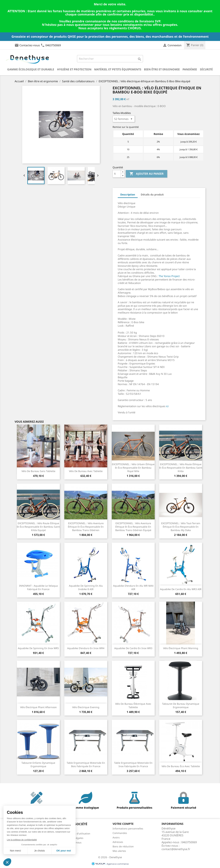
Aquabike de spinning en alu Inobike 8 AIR (86, 587)
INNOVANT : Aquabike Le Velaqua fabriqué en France (38, 587)
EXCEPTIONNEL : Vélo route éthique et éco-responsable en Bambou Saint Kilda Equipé (38, 527)
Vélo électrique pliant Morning (181, 648)
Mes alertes (119, 851)
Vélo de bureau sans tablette (38, 471)
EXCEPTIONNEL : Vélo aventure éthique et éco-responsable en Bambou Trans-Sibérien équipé (133, 527)
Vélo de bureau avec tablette (86, 471)
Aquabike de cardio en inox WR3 (133, 648)
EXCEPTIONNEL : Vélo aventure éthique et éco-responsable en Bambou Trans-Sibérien (86, 527)
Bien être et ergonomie (162, 69)
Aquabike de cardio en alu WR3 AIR (181, 589)
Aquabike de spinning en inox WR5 (38, 648)
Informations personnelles (128, 829)
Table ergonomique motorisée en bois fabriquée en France (86, 764)
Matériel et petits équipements (118, 69)
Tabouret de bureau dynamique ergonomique (181, 705)
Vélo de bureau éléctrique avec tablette (133, 705)
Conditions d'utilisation (77, 833)
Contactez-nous (30, 45)
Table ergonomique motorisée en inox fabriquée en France (133, 764)
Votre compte (123, 824)
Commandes (120, 833)
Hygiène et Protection (74, 69)
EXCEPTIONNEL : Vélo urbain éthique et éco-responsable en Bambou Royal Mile (133, 468)
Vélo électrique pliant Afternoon (38, 707)
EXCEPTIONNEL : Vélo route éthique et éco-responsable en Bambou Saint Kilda (181, 468)
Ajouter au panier (147, 174)
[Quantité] (117, 174)
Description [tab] (128, 194)
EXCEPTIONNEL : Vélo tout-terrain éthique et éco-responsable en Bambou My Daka (181, 527)
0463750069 (53, 45)
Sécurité (206, 69)
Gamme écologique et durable (31, 69)
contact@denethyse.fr (176, 849)
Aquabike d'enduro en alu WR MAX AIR (133, 587)
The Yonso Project (169, 276)
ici (167, 406)
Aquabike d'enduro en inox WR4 (86, 648)
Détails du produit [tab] (152, 194)
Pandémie (190, 69)
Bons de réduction (123, 846)
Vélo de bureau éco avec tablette (181, 766)
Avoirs (116, 837)
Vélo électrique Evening (86, 707)
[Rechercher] (110, 59)
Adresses (118, 842)
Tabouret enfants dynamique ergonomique (38, 764)
